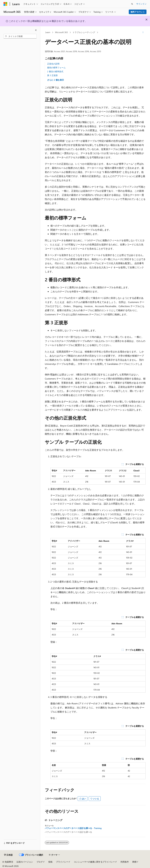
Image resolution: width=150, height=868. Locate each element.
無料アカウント (138, 12)
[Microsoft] (5, 4)
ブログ (40, 862)
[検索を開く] (132, 4)
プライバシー (62, 862)
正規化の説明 (53, 64)
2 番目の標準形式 (55, 71)
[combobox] (20, 36)
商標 (134, 862)
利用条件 (125, 862)
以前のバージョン (25, 862)
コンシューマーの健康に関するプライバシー (94, 862)
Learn (48, 32)
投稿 (50, 862)
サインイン (141, 4)
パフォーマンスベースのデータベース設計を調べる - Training (73, 828)
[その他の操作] (143, 32)
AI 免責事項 (8, 862)
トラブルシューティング (84, 32)
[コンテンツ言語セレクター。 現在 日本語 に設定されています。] (8, 855)
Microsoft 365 (61, 32)
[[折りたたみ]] (36, 30)
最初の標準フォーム (56, 68)
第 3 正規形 (52, 75)
